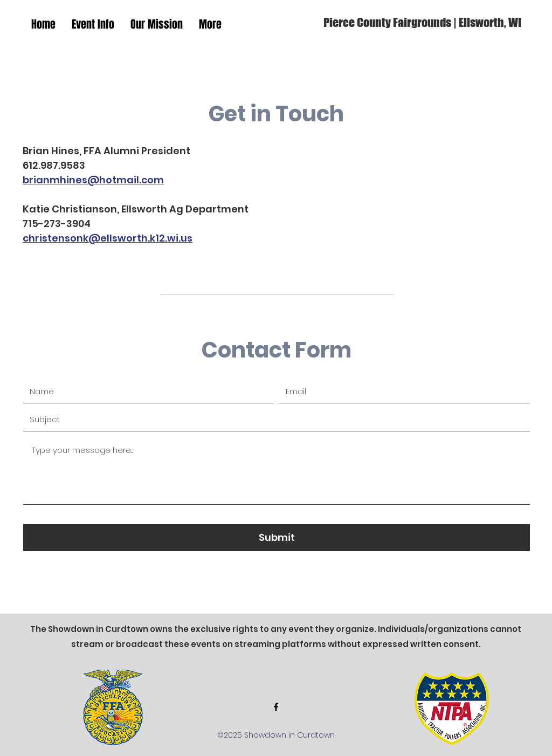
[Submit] (277, 538)
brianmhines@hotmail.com (93, 180)
